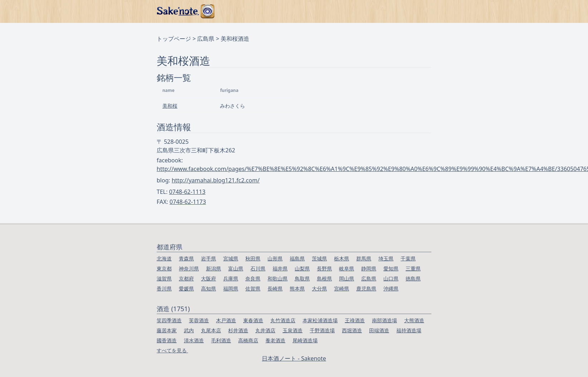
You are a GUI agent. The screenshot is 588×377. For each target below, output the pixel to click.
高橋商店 (248, 340)
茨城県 (319, 258)
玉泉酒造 (293, 330)
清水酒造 (194, 340)
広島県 (206, 39)
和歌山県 (278, 278)
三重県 (413, 268)
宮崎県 (342, 288)
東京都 (164, 268)
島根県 (324, 278)
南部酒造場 (384, 320)
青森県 (186, 258)
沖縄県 (391, 288)
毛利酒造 (221, 340)
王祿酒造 (355, 320)
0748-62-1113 (187, 192)
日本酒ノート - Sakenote (294, 358)
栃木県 (342, 258)
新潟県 (214, 268)
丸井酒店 (265, 330)
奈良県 (253, 278)
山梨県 (302, 268)
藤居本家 (167, 330)
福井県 (280, 268)
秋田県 (253, 258)
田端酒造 (379, 330)
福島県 (297, 258)
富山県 (236, 268)
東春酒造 (253, 320)
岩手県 (209, 258)
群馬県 (364, 258)
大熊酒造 (414, 320)
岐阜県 (347, 268)
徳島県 (413, 278)
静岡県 (369, 268)
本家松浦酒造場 (320, 320)
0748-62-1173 (188, 202)
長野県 (324, 268)
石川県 (258, 268)
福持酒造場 (409, 330)
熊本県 (297, 288)
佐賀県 (253, 288)
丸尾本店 (211, 330)
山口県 (391, 278)
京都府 (186, 278)
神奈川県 (189, 268)
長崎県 (275, 288)
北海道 (164, 258)
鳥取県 (302, 278)
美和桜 (170, 106)
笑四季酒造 (169, 320)
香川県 (164, 288)
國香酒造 (167, 340)
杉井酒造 (238, 330)
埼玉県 (386, 258)
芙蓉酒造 (199, 320)
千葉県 (408, 258)
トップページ (174, 39)
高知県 (209, 288)
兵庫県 (231, 278)
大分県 (319, 288)
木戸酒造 (226, 320)
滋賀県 (164, 278)
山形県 (275, 258)
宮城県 (231, 258)
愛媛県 (186, 288)
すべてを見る (172, 350)
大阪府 (209, 278)
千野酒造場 (322, 330)
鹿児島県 (366, 288)
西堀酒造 (352, 330)
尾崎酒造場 (305, 340)
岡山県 (347, 278)
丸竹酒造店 (283, 320)
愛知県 (391, 268)
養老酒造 (275, 340)
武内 (189, 330)
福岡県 (231, 288)
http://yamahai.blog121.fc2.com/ (216, 180)
